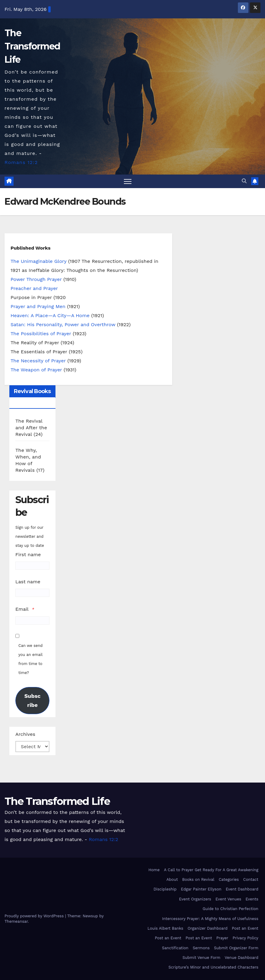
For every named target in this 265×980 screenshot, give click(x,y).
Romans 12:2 (21, 162)
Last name (28, 582)
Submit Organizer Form (236, 948)
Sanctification (175, 948)
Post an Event (245, 928)
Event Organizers (195, 899)
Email (22, 609)
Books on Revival (198, 879)
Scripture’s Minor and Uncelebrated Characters (213, 967)
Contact (251, 879)
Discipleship (165, 889)
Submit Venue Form (201, 958)
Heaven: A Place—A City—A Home (50, 315)
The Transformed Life (32, 46)
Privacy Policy (246, 938)
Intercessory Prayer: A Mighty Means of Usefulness (210, 919)
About (172, 879)
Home (154, 870)
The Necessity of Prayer (38, 361)
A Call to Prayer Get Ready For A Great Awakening (211, 870)
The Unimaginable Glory (38, 261)
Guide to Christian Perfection (230, 909)
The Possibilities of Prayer (41, 334)
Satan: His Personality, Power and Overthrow (63, 325)
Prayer (222, 938)
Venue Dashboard (241, 958)
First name (28, 555)
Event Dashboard (242, 889)
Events (252, 899)
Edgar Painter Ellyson (201, 889)
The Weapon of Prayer (36, 370)
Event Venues (228, 899)
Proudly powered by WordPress (35, 916)
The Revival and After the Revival (31, 428)
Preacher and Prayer (34, 288)
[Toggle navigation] (128, 181)
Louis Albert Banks (165, 928)
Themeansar (16, 921)
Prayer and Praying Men (38, 306)
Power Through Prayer (36, 279)
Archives (25, 734)
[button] (244, 181)
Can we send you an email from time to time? (30, 659)
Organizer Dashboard (207, 928)
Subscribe (33, 700)
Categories (229, 879)
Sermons (201, 948)
